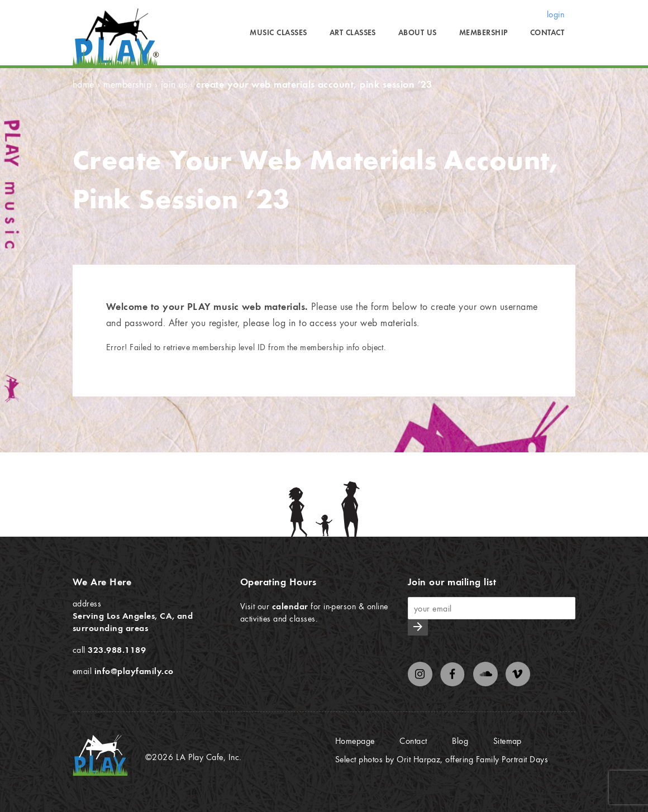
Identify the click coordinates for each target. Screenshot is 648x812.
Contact (547, 32)
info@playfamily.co (134, 671)
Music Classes (278, 32)
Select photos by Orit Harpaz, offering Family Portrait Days (442, 759)
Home (84, 84)
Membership (483, 32)
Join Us (174, 84)
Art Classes (353, 32)
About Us (418, 32)
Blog (460, 741)
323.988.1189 (117, 649)
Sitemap (508, 741)
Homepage (355, 741)
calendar (290, 606)
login (556, 14)
